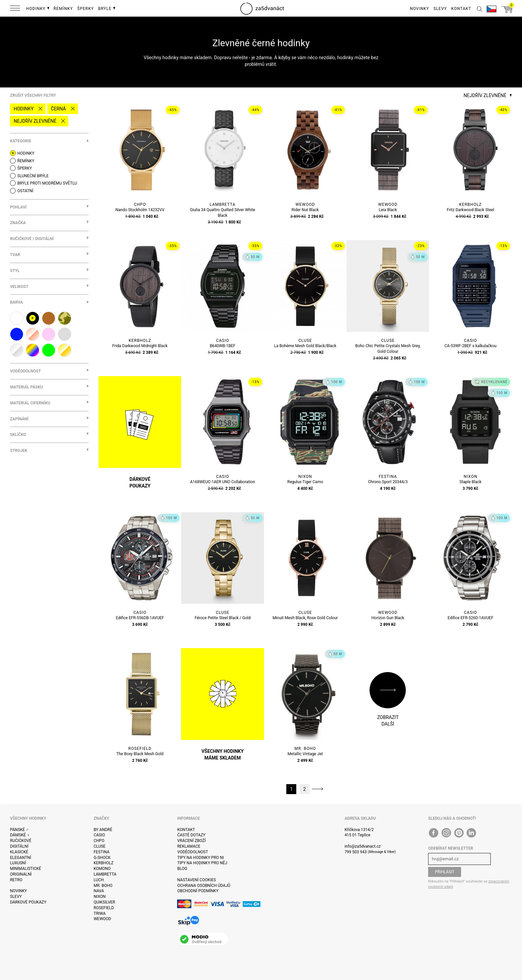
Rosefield (104, 908)
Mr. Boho (103, 886)
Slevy (16, 897)
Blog (182, 869)
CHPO (99, 841)
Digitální (19, 846)
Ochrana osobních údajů (204, 886)
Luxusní (18, 863)
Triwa (100, 913)
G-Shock (102, 858)
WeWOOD (102, 919)
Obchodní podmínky (198, 891)
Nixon (100, 897)
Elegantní (20, 858)
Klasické (19, 852)
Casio (99, 835)
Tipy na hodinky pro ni (200, 858)
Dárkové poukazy (28, 902)
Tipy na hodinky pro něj (202, 863)
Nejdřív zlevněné (35, 121)
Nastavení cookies (196, 880)
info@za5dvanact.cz (363, 846)
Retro (16, 880)
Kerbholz (104, 863)
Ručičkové (21, 841)
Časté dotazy (191, 835)
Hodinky (24, 109)
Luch (99, 880)
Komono (102, 869)
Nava (99, 891)
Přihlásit (445, 872)
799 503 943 (356, 852)
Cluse (100, 846)
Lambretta (105, 874)
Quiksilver (104, 902)
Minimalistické (25, 869)
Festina (102, 852)
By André (103, 830)
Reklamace (189, 846)
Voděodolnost (192, 852)
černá (58, 109)
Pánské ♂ (19, 830)
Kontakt (186, 830)
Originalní (21, 874)
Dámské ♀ (20, 835)
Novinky (18, 891)
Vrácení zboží (191, 841)
